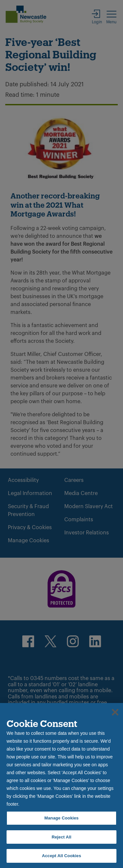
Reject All (61, 837)
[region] (61, 785)
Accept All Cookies (62, 856)
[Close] (115, 712)
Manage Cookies (61, 818)
